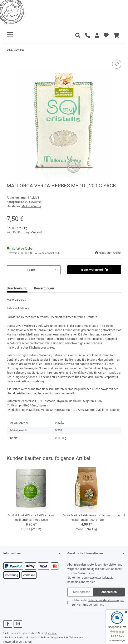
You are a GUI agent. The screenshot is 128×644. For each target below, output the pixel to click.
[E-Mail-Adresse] (80, 592)
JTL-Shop (25, 642)
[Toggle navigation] (10, 35)
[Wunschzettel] (106, 35)
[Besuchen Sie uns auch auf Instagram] (18, 624)
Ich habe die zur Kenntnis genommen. (98, 602)
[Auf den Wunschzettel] (117, 64)
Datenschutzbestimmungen (106, 600)
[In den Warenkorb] (10, 57)
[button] (97, 35)
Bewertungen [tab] (44, 288)
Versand (36, 232)
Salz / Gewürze (31, 202)
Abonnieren (109, 592)
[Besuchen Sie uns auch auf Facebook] (8, 624)
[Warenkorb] (116, 35)
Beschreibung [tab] (17, 288)
